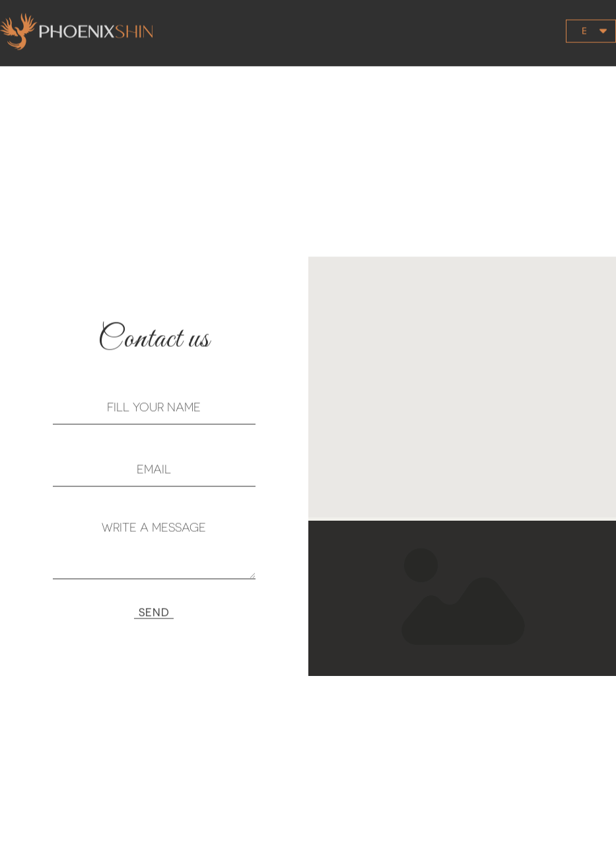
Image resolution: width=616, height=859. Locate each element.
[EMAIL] (154, 480)
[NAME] (154, 418)
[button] (505, 18)
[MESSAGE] (154, 558)
